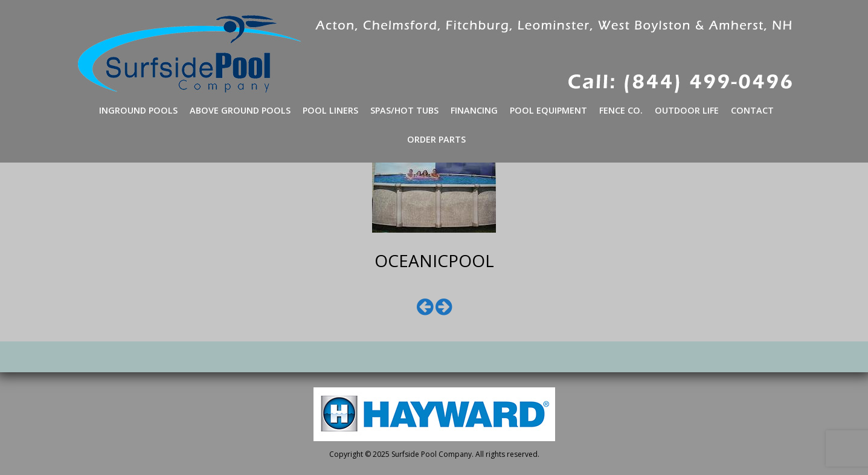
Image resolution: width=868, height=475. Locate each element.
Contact (752, 110)
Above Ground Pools (240, 110)
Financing (474, 110)
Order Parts (436, 139)
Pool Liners (330, 110)
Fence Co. (621, 110)
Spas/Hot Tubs (404, 110)
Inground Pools (138, 110)
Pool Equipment (548, 110)
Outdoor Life (687, 110)
